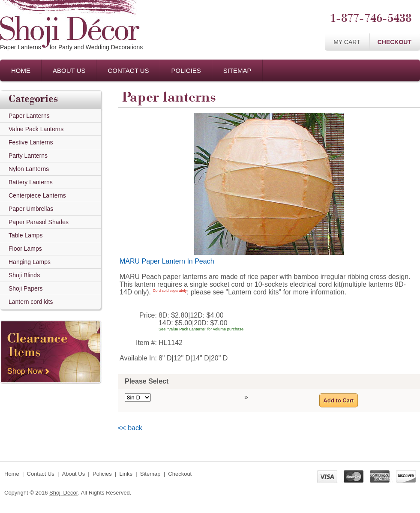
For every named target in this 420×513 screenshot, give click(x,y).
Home (21, 70)
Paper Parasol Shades (39, 222)
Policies (186, 70)
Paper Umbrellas (31, 209)
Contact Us (128, 70)
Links (126, 474)
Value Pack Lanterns (36, 129)
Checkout (394, 42)
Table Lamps (25, 235)
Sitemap (237, 70)
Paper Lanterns (29, 116)
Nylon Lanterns (29, 169)
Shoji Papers (25, 288)
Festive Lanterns (31, 142)
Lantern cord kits (31, 302)
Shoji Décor (64, 493)
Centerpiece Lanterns (37, 195)
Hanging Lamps (30, 262)
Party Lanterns (28, 156)
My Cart (347, 42)
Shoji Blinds (24, 275)
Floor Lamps (25, 249)
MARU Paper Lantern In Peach (167, 261)
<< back (130, 428)
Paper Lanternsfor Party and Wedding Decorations (71, 47)
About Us (69, 70)
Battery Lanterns (31, 182)
